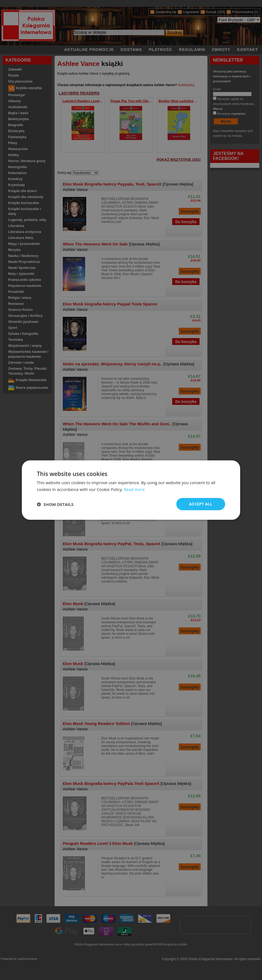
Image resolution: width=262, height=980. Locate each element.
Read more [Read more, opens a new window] (134, 489)
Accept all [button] (201, 504)
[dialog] (131, 490)
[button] (55, 504)
